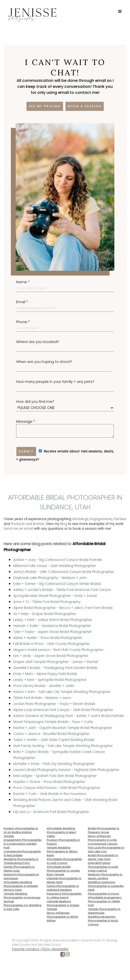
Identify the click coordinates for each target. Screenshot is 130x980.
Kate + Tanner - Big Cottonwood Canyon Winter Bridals (57, 584)
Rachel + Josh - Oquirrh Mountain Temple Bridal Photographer (63, 728)
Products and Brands (27, 524)
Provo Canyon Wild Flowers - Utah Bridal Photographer (57, 788)
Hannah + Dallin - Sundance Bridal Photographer (52, 626)
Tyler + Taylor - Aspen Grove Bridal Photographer (52, 632)
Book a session (85, 106)
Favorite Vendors (26, 949)
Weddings (80, 519)
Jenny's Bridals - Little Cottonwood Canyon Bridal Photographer (64, 572)
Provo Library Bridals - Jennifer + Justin (44, 686)
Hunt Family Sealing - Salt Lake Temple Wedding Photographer (63, 746)
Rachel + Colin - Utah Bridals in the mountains (50, 794)
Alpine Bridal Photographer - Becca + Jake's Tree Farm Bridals (63, 608)
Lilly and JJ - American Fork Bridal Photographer (51, 812)
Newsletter (60, 949)
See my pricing (45, 106)
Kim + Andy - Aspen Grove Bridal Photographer (51, 656)
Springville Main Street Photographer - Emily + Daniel (55, 596)
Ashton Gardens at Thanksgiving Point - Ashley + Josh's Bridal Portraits (69, 716)
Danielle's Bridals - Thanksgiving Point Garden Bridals (55, 668)
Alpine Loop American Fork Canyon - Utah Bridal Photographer (63, 710)
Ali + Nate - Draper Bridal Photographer (45, 614)
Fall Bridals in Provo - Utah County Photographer (51, 644)
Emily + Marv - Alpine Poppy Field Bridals (45, 674)
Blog (64, 524)
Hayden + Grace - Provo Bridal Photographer (49, 782)
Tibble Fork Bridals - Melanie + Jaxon (42, 698)
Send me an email (18, 529)
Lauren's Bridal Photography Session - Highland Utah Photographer (66, 770)
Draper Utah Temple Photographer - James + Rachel (56, 662)
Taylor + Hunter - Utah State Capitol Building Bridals (54, 740)
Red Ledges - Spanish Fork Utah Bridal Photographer (55, 776)
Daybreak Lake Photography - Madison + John (50, 578)
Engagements (101, 519)
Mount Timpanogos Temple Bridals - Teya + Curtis (53, 722)
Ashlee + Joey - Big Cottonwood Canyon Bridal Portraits (58, 560)
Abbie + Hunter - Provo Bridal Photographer (48, 638)
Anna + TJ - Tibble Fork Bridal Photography (47, 602)
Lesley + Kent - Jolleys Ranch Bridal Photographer (53, 620)
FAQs (45, 949)
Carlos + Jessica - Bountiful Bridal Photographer (51, 734)
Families (120, 519)
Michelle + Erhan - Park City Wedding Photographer (54, 764)
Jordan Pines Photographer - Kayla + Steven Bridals (54, 704)
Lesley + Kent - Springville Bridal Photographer (50, 680)
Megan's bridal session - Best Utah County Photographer (58, 650)
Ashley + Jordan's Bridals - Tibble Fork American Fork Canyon (62, 590)
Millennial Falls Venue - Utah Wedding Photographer (55, 566)
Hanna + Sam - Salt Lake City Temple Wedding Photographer (62, 692)
